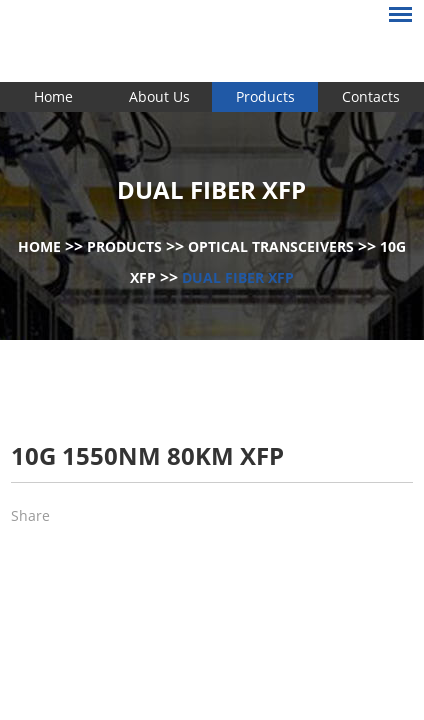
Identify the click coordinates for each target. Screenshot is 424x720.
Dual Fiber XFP (238, 277)
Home (53, 96)
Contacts (371, 96)
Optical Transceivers (271, 246)
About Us (159, 96)
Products (265, 96)
